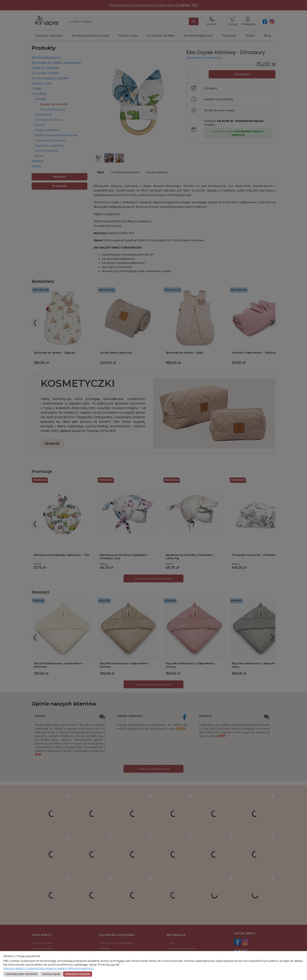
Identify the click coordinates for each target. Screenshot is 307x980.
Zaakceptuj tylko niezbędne (21, 974)
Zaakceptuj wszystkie (77, 974)
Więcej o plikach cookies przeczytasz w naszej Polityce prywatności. (49, 968)
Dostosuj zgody (51, 974)
